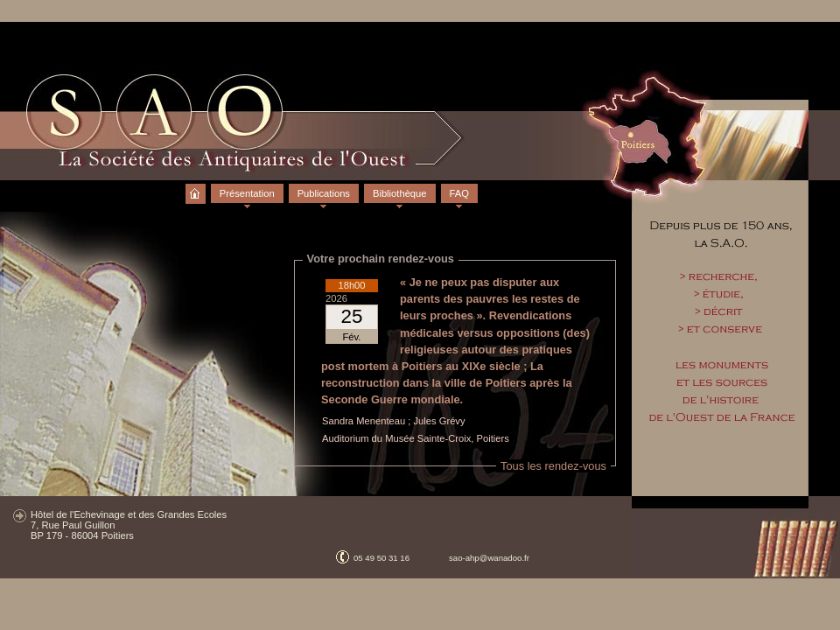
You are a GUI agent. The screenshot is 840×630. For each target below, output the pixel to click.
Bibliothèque (400, 193)
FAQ (459, 193)
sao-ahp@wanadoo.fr (489, 558)
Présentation (247, 193)
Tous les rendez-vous (553, 466)
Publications (324, 193)
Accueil (196, 186)
